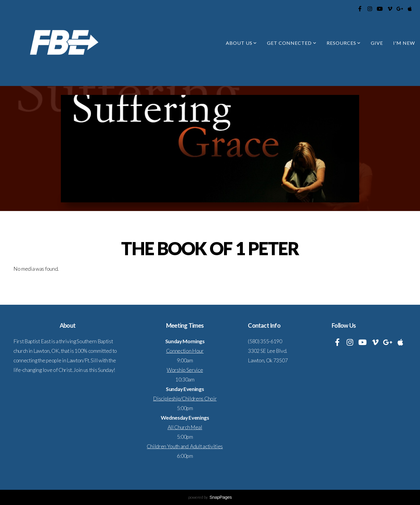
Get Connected (292, 43)
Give (377, 43)
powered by (210, 497)
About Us (241, 43)
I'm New (404, 43)
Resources (344, 43)
